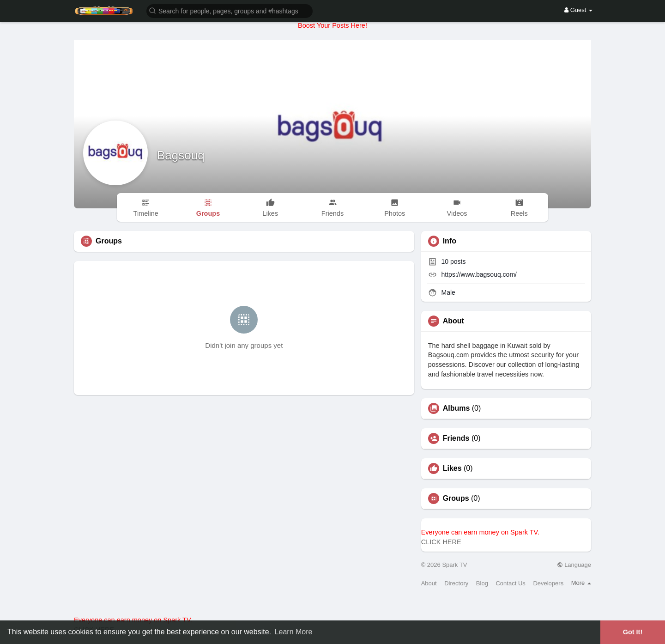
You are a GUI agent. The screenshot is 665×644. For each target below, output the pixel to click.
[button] (230, 10)
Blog (482, 583)
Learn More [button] (294, 632)
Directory (456, 583)
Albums (456, 408)
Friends (456, 438)
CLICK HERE (441, 542)
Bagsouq (181, 155)
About (429, 583)
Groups (456, 498)
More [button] (581, 583)
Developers (548, 583)
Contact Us (510, 583)
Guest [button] (578, 10)
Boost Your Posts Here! (332, 25)
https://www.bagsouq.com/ (479, 274)
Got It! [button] (633, 632)
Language (574, 565)
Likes (452, 468)
